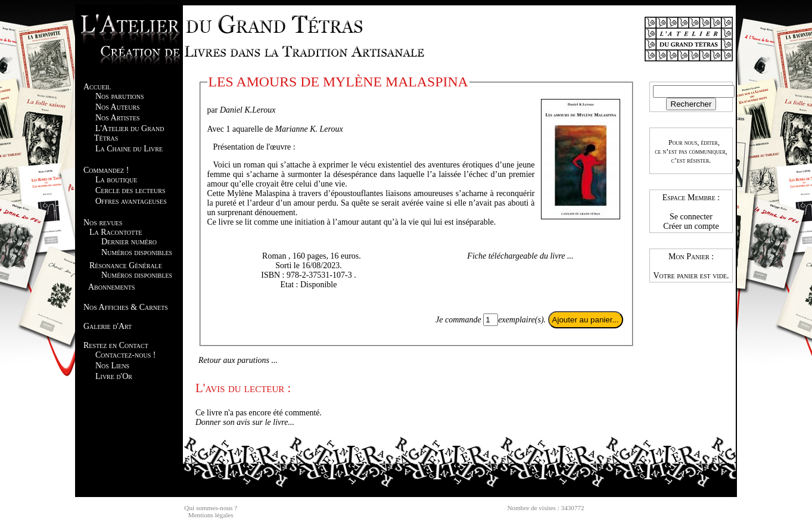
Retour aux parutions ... (238, 360)
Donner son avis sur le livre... (245, 422)
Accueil (97, 87)
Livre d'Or (114, 376)
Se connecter (691, 217)
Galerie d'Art (108, 326)
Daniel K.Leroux (248, 110)
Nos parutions (120, 96)
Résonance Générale (126, 265)
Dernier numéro (129, 242)
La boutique (116, 180)
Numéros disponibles (137, 252)
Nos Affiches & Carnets (126, 307)
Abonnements (111, 287)
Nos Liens (112, 366)
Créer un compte (691, 226)
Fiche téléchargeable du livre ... (520, 256)
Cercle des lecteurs (130, 190)
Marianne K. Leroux (309, 129)
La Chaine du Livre (129, 149)
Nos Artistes (118, 118)
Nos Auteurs (118, 107)
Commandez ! (106, 170)
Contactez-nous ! (125, 355)
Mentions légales (211, 515)
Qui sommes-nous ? (211, 508)
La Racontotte (116, 232)
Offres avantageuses (131, 201)
